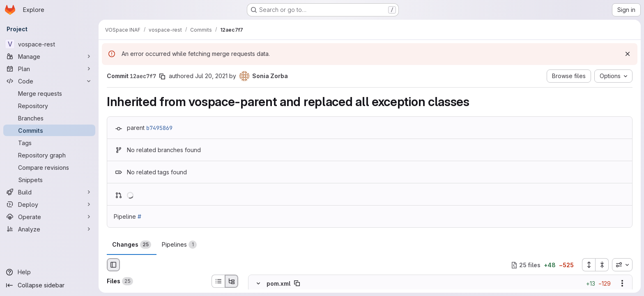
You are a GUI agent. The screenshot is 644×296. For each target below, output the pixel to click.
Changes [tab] (132, 245)
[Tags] (49, 143)
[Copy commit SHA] (162, 76)
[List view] (218, 281)
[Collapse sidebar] (49, 285)
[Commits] (49, 130)
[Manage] (49, 56)
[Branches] (49, 118)
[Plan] (49, 69)
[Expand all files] (589, 265)
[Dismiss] (628, 54)
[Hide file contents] (258, 284)
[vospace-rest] (49, 44)
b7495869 (159, 128)
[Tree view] (232, 281)
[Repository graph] (49, 155)
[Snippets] (49, 180)
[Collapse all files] (602, 265)
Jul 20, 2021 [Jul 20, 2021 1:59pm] (211, 76)
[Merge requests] (49, 93)
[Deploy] (49, 204)
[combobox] (622, 265)
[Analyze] (49, 229)
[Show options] (622, 284)
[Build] (49, 192)
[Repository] (49, 106)
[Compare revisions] (49, 167)
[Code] (49, 81)
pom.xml (278, 283)
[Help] (49, 272)
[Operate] (49, 217)
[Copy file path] (297, 284)
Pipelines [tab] (179, 245)
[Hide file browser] (113, 265)
